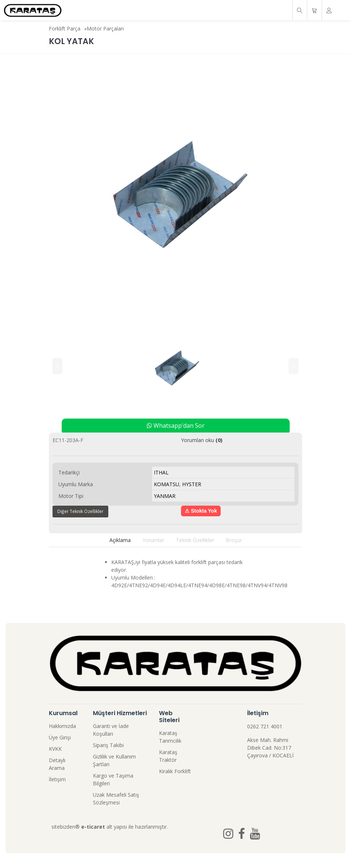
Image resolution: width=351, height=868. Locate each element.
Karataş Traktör (168, 756)
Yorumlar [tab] (153, 540)
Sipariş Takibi (108, 745)
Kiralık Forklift (175, 771)
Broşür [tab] (234, 540)
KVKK (55, 749)
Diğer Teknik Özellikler (80, 511)
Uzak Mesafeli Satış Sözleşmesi (116, 799)
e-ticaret (93, 827)
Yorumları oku (202, 440)
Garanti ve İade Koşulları (111, 730)
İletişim (57, 779)
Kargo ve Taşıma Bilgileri (113, 779)
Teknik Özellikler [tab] (195, 540)
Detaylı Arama (57, 764)
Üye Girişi (60, 737)
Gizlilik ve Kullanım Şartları (114, 760)
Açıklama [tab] (120, 540)
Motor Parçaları (105, 28)
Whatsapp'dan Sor (176, 426)
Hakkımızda (62, 726)
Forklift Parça (65, 28)
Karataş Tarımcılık (170, 737)
